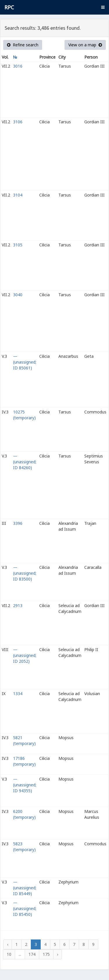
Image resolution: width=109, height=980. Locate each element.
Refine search (23, 45)
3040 (18, 295)
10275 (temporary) (24, 415)
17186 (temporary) (24, 761)
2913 (18, 605)
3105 (18, 245)
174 (32, 954)
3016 (18, 66)
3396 (18, 523)
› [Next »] (58, 954)
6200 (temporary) (24, 814)
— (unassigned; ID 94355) (25, 785)
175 (46, 954)
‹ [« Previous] (8, 944)
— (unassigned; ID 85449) (25, 888)
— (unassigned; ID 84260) (25, 462)
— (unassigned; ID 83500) (25, 573)
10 (9, 954)
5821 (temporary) (24, 740)
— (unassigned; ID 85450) (25, 908)
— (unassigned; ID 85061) (25, 362)
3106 (18, 122)
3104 (18, 195)
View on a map (85, 45)
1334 (18, 694)
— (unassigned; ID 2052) (25, 655)
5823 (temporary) (24, 847)
